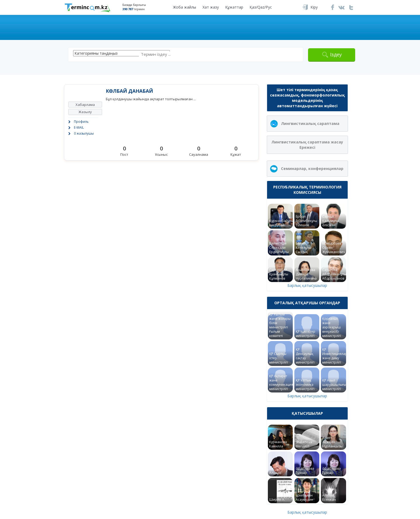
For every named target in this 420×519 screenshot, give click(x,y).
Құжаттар (234, 7)
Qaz (261, 7)
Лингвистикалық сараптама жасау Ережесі (307, 145)
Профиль (81, 122)
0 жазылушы (84, 133)
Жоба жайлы (185, 7)
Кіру (314, 7)
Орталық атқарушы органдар (307, 303)
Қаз (253, 7)
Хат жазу (211, 7)
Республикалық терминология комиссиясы (307, 190)
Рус (269, 7)
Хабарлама (85, 105)
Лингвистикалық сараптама (310, 123)
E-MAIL (79, 127)
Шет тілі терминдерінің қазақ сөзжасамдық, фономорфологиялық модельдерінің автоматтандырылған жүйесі (307, 98)
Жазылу (85, 112)
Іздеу (336, 54)
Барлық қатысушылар (307, 285)
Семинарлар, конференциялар (312, 168)
